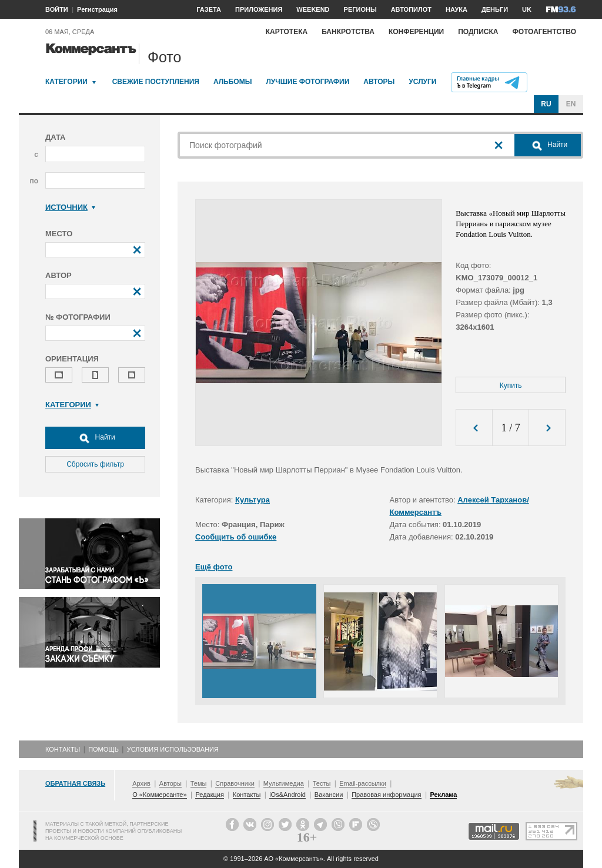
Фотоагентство (544, 32)
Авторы (379, 82)
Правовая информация (386, 795)
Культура (252, 500)
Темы (199, 783)
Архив (141, 783)
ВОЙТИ (57, 9)
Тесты (322, 783)
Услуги (422, 82)
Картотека (287, 32)
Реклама (443, 795)
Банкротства (348, 32)
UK (527, 9)
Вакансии (329, 795)
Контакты (63, 749)
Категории (66, 82)
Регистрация (97, 9)
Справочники (235, 783)
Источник (70, 207)
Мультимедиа (284, 783)
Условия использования (173, 749)
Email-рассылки (363, 783)
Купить (511, 386)
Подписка (478, 32)
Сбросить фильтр (95, 464)
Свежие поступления (156, 82)
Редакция (209, 795)
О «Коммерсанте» (159, 795)
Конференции (416, 32)
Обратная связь (75, 783)
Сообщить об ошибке (236, 537)
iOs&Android (287, 795)
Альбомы (233, 82)
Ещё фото (214, 567)
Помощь (103, 749)
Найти (95, 438)
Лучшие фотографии (307, 82)
